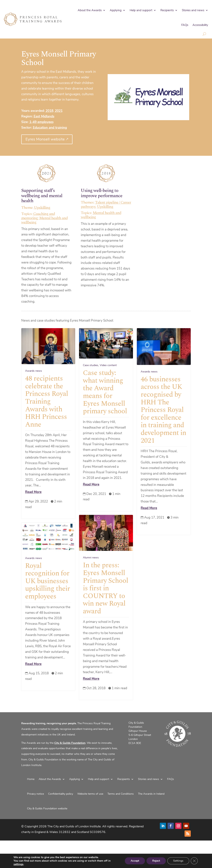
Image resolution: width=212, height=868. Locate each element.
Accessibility (200, 25)
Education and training (50, 128)
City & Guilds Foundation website (47, 809)
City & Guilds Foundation (70, 743)
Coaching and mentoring (38, 216)
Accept (135, 861)
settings (18, 864)
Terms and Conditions (121, 794)
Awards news (34, 371)
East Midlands (44, 116)
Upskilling (42, 208)
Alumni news (91, 569)
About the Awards (90, 10)
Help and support (141, 10)
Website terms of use (90, 794)
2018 (49, 111)
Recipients (167, 10)
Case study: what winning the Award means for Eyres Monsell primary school (105, 392)
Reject (156, 861)
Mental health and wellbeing (44, 220)
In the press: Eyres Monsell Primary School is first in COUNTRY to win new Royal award (106, 600)
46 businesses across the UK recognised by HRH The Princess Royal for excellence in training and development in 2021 (164, 410)
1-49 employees (41, 122)
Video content (108, 365)
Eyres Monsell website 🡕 (47, 139)
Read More (33, 492)
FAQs (185, 25)
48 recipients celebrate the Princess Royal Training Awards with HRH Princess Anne (47, 402)
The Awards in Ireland (151, 794)
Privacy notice (35, 794)
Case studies (91, 365)
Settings (178, 861)
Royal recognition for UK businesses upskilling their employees (48, 597)
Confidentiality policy (61, 794)
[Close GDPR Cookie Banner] (194, 861)
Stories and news (193, 10)
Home (31, 779)
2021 (59, 111)
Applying (116, 10)
